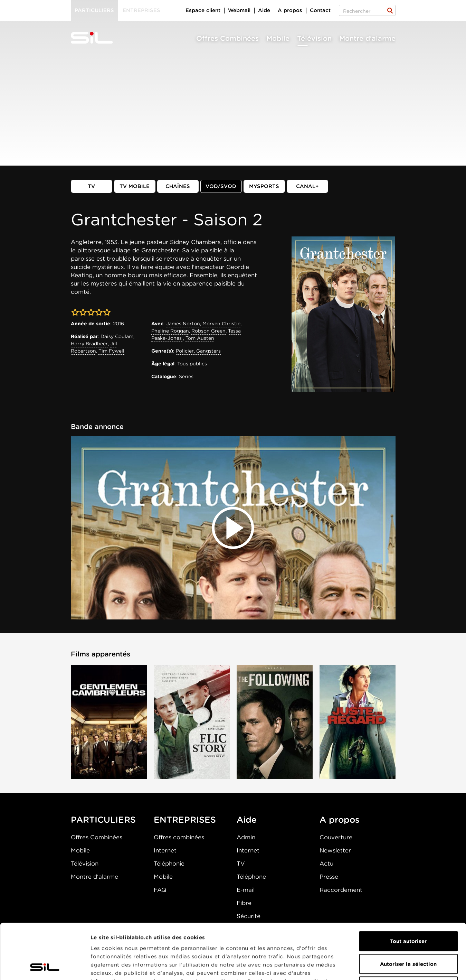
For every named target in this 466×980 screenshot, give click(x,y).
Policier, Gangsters (198, 351)
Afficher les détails (389, 967)
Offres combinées (179, 837)
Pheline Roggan (170, 331)
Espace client (203, 10)
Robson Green (208, 331)
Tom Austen (200, 338)
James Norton (183, 324)
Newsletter (335, 850)
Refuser (408, 935)
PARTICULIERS (103, 820)
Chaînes (178, 186)
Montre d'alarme (367, 38)
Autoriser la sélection (408, 912)
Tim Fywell (111, 351)
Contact (320, 10)
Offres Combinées (227, 38)
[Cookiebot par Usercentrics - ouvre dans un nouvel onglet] (45, 967)
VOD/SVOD (221, 186)
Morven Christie (221, 324)
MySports (264, 186)
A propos (290, 10)
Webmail (239, 10)
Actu (326, 864)
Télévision (314, 38)
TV (91, 186)
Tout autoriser (408, 889)
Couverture (336, 837)
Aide (264, 10)
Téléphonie (169, 864)
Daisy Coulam (117, 336)
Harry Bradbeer (89, 344)
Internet (165, 850)
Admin (246, 837)
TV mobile (135, 186)
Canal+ (307, 186)
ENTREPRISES (185, 820)
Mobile (278, 38)
